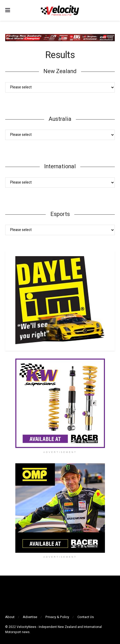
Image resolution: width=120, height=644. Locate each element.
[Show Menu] (8, 10)
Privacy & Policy (57, 617)
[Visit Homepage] (60, 10)
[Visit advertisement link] (60, 403)
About (10, 617)
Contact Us (86, 617)
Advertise (30, 617)
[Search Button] (112, 10)
